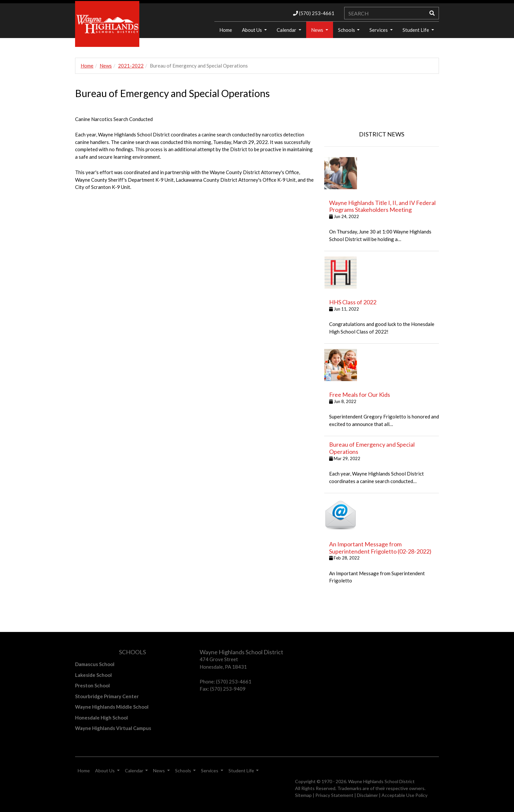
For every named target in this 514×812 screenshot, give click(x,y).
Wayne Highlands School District (381, 781)
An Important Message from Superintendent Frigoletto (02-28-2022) (380, 548)
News (318, 30)
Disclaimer (367, 795)
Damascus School (95, 664)
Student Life (416, 30)
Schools (347, 30)
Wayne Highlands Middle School (112, 707)
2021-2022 (131, 66)
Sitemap (303, 795)
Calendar (287, 30)
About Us (252, 30)
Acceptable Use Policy (405, 795)
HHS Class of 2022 (353, 302)
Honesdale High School (101, 718)
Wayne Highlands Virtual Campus (113, 728)
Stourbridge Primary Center (107, 696)
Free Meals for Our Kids (360, 395)
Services (379, 30)
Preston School (92, 685)
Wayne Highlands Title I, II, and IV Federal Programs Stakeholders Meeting (382, 206)
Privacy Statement (334, 795)
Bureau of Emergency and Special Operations (372, 448)
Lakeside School (93, 675)
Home (226, 30)
